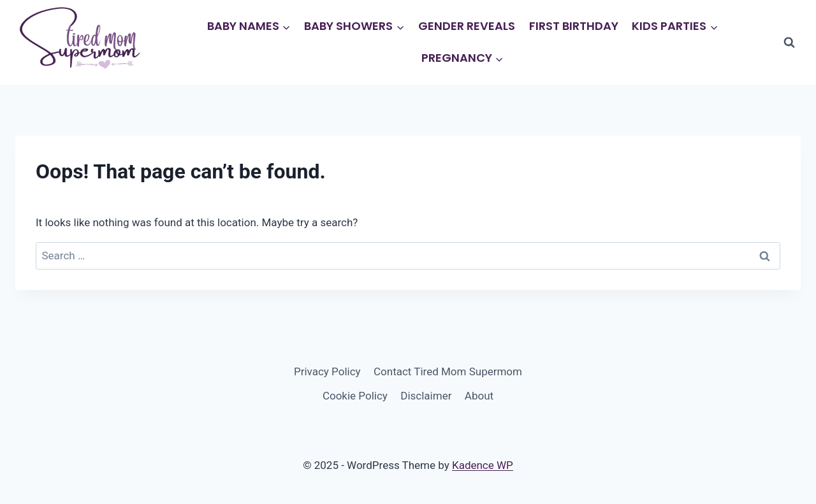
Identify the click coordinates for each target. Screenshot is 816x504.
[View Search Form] (789, 43)
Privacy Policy (327, 371)
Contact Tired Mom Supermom (448, 371)
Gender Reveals (467, 26)
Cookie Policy (355, 396)
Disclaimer (426, 396)
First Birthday (574, 26)
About (479, 396)
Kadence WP (483, 465)
